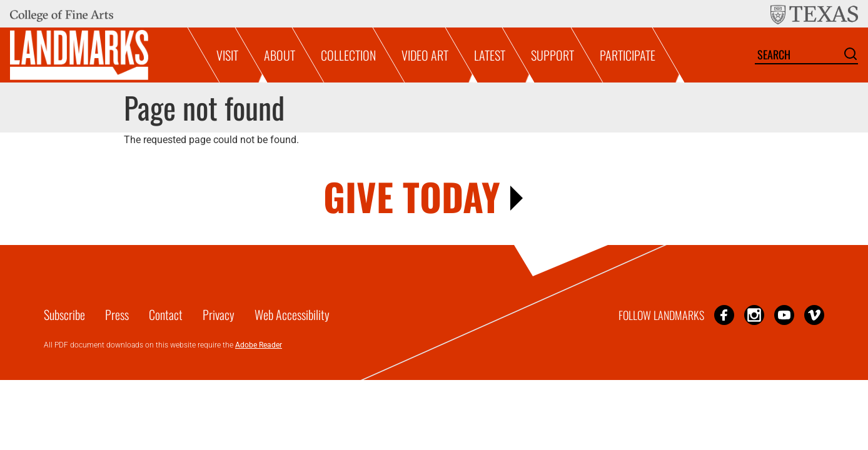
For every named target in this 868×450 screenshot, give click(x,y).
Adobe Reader (259, 345)
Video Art (425, 55)
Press (117, 314)
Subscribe (64, 314)
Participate (628, 55)
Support (553, 55)
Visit (227, 55)
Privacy (219, 314)
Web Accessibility (292, 314)
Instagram (754, 315)
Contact (166, 314)
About (280, 55)
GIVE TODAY (412, 196)
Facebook (724, 315)
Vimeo (814, 315)
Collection (348, 55)
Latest (490, 55)
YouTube (784, 315)
